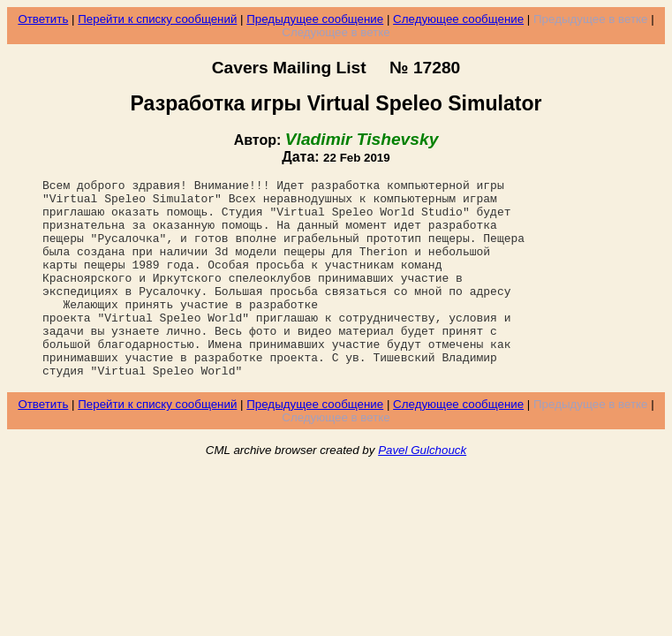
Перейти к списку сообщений (157, 19)
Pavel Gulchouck (422, 490)
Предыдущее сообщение (315, 19)
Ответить (43, 19)
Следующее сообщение (458, 19)
